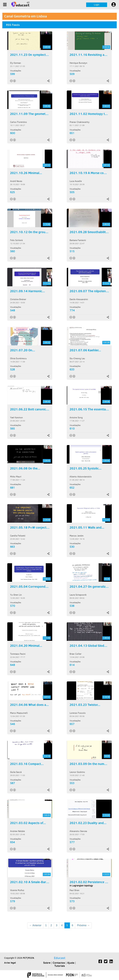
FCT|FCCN (28, 958)
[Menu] (5, 5)
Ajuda (71, 963)
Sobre (47, 963)
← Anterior (35, 925)
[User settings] (114, 5)
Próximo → (83, 925)
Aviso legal (10, 963)
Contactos (59, 963)
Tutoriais (60, 966)
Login (97, 5)
